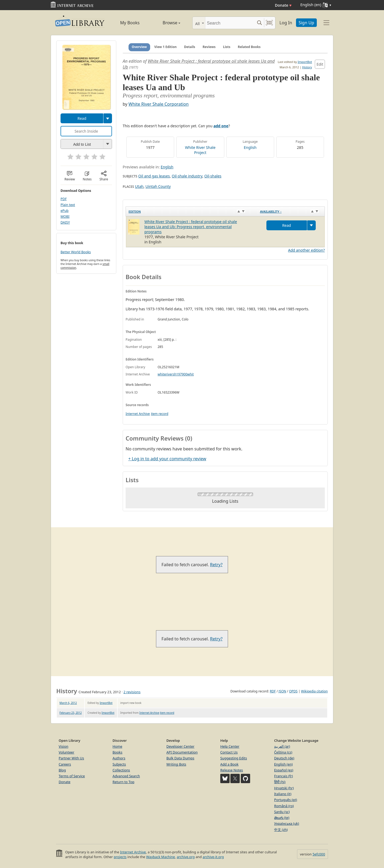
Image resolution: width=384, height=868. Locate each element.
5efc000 (319, 854)
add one (221, 126)
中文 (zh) (281, 830)
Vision (63, 746)
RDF (273, 691)
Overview (139, 47)
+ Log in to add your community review (167, 459)
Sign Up (306, 23)
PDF (64, 199)
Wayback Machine (161, 857)
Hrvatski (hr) (284, 788)
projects (120, 857)
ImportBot (305, 62)
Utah (139, 186)
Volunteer (67, 752)
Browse (165, 23)
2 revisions (132, 692)
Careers (65, 764)
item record (160, 414)
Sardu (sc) (282, 812)
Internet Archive (138, 414)
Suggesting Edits (234, 758)
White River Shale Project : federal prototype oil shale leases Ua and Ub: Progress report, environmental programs (191, 227)
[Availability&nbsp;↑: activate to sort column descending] (291, 211)
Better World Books (76, 252)
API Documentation (182, 752)
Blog (62, 770)
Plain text (68, 205)
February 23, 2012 (71, 713)
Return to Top (123, 782)
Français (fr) (283, 776)
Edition (135, 211)
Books (117, 752)
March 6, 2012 (68, 703)
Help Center (230, 746)
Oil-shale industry (187, 176)
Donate (283, 5)
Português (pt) (286, 800)
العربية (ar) (282, 746)
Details (190, 47)
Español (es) (284, 770)
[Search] (230, 23)
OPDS (293, 691)
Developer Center (180, 746)
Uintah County (158, 186)
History (307, 67)
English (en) (283, 764)
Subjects (119, 764)
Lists (227, 47)
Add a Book (229, 764)
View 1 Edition (166, 47)
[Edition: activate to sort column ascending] (192, 211)
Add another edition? (306, 250)
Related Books (249, 47)
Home (117, 746)
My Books (130, 23)
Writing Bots (176, 764)
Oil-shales (213, 176)
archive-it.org (213, 857)
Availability (271, 211)
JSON (282, 691)
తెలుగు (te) (282, 818)
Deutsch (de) (284, 758)
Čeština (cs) (283, 752)
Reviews (209, 47)
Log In (286, 23)
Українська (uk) (287, 823)
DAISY (65, 222)
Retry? (216, 565)
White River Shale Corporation (159, 104)
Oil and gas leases (154, 176)
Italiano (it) (283, 794)
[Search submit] (259, 23)
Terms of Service (72, 776)
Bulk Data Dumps (180, 758)
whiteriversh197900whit (176, 374)
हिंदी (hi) (280, 782)
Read (82, 118)
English (250, 147)
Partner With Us (71, 758)
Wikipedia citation (314, 691)
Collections (121, 770)
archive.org (186, 857)
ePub (65, 211)
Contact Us (229, 752)
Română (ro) (284, 806)
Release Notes (232, 770)
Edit (320, 64)
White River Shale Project (200, 150)
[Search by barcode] (269, 23)
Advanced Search (126, 776)
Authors (119, 758)
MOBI (65, 217)
